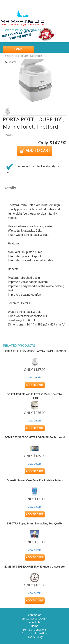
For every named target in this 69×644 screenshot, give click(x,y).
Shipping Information (34, 633)
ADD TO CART (34, 151)
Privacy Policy (35, 637)
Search (11, 62)
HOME (18, 49)
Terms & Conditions (35, 630)
